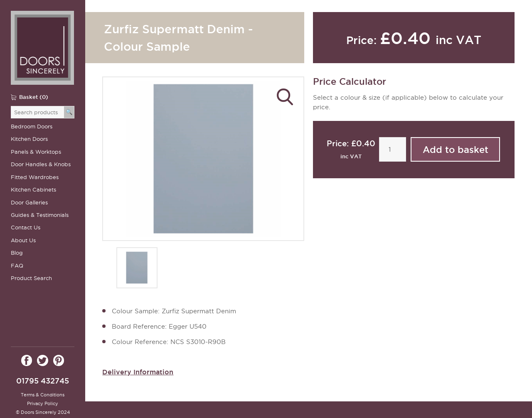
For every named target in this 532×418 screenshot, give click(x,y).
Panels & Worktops (36, 152)
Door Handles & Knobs (41, 164)
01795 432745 (43, 381)
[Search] (69, 112)
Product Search (31, 278)
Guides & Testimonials (40, 215)
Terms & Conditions (43, 395)
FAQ (17, 266)
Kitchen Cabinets (33, 190)
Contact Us (26, 227)
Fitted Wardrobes (35, 177)
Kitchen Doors (29, 139)
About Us (23, 240)
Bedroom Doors (32, 127)
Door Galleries (29, 203)
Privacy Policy (43, 403)
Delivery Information (138, 372)
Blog (17, 253)
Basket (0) (34, 97)
